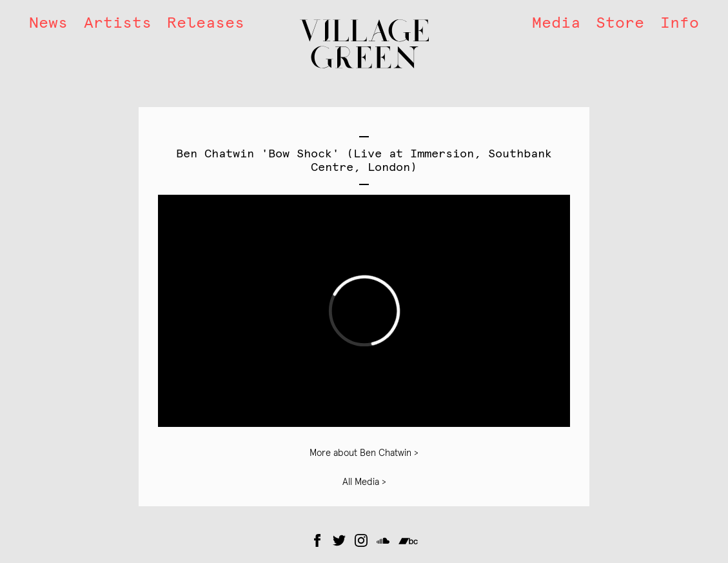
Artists (118, 23)
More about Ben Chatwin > (364, 453)
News (48, 23)
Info (680, 23)
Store (620, 23)
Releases (206, 23)
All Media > (364, 482)
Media (556, 23)
